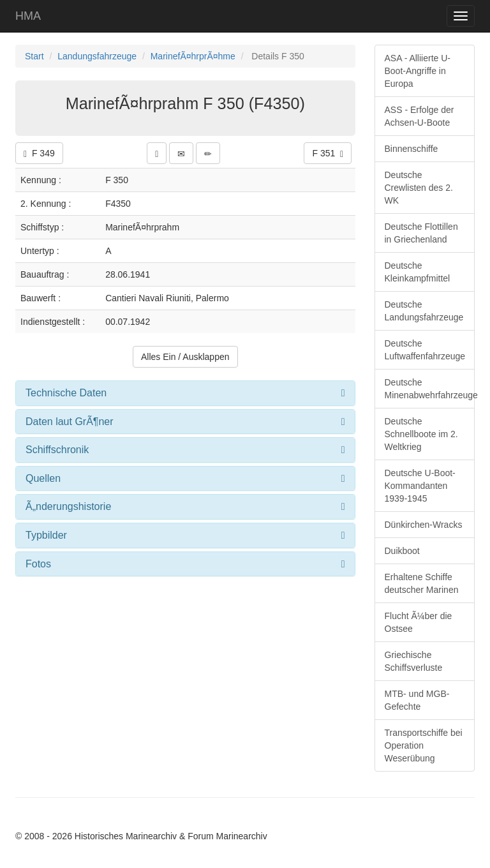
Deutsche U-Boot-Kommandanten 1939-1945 (420, 486)
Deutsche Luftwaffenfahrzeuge (425, 350)
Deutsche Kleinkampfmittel (418, 272)
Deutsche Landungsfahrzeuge (424, 311)
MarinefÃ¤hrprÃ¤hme (193, 56)
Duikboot (402, 551)
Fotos (38, 564)
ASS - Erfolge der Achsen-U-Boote (419, 116)
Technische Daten (66, 393)
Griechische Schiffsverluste (414, 661)
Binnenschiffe (412, 149)
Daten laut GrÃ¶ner (70, 422)
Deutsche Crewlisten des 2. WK (419, 188)
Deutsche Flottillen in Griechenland (421, 233)
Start (34, 56)
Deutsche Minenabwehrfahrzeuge (430, 389)
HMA (28, 16)
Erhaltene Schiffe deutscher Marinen (422, 583)
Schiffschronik (57, 450)
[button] (157, 153)
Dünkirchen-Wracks (424, 525)
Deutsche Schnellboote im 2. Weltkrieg (421, 434)
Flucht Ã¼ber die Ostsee (419, 622)
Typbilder (46, 535)
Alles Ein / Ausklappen (185, 357)
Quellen (43, 478)
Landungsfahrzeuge (97, 56)
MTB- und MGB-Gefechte (417, 700)
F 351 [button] (328, 153)
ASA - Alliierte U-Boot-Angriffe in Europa (418, 71)
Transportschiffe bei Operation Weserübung (424, 745)
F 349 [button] (39, 153)
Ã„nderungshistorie (68, 506)
